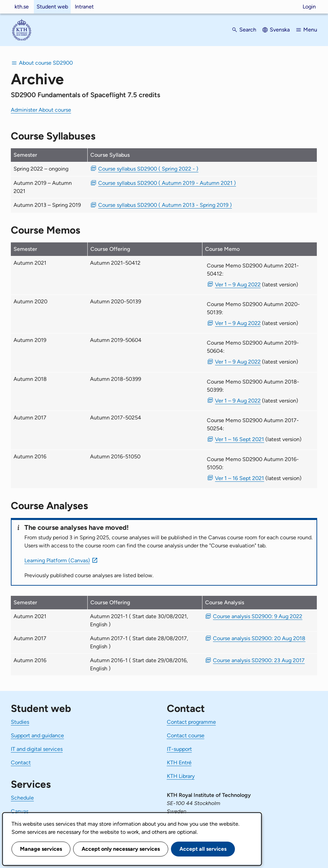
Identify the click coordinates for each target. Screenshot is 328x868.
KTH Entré (179, 763)
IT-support (179, 749)
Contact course (186, 735)
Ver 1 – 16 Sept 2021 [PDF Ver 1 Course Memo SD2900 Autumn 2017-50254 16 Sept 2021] (239, 439)
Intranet (84, 7)
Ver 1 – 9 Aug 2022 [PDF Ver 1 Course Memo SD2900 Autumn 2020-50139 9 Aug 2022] (238, 323)
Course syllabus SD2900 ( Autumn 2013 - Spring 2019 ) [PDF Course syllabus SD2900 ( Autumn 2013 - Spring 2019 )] (165, 205)
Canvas (20, 811)
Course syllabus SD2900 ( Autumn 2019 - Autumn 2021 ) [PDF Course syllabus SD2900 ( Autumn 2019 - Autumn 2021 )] (167, 183)
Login (309, 7)
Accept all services (203, 849)
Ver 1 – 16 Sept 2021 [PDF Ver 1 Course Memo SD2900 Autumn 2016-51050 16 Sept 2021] (239, 478)
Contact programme (191, 722)
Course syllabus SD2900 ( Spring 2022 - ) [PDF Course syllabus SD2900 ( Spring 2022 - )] (148, 169)
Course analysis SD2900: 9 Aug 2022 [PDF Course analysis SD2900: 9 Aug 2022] (258, 616)
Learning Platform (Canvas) (57, 560)
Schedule (22, 798)
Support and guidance (37, 735)
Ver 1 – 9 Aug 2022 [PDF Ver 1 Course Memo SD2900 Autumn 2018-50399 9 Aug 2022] (238, 401)
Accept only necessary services (121, 849)
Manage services (41, 849)
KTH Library (181, 776)
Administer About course (41, 110)
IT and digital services (37, 749)
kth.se (22, 7)
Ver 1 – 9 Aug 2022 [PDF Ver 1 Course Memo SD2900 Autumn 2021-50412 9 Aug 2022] (238, 285)
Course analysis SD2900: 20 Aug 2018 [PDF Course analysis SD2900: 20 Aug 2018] (259, 638)
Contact (21, 763)
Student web (52, 7)
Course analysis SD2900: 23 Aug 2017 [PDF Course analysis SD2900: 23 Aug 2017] (259, 660)
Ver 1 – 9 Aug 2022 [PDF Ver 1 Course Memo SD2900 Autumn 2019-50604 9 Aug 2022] (238, 362)
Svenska (280, 30)
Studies (20, 722)
